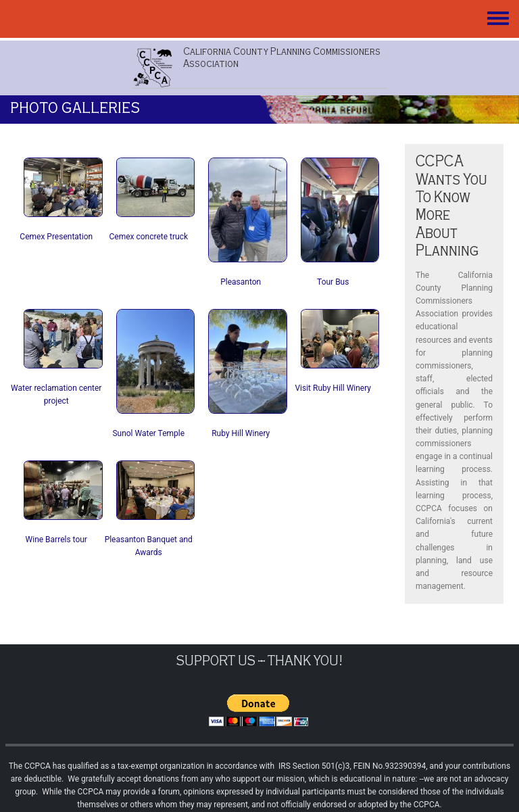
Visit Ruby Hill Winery (333, 388)
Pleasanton (241, 282)
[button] (63, 187)
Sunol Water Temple (148, 433)
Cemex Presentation (56, 237)
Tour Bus (333, 282)
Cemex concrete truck (148, 237)
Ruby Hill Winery (241, 433)
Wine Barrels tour (56, 540)
